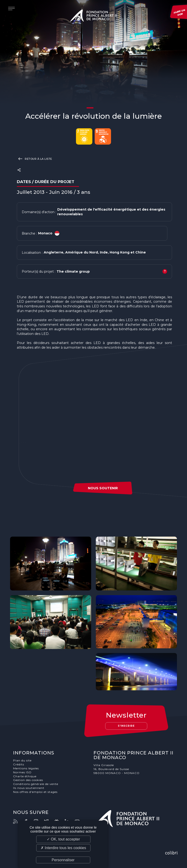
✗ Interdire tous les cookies (63, 848)
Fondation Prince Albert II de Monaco (93, 16)
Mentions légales (26, 768)
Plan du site (22, 760)
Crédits (19, 764)
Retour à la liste (34, 159)
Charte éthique (25, 776)
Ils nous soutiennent (29, 788)
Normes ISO (22, 772)
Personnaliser (63, 860)
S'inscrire (126, 726)
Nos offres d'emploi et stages (35, 792)
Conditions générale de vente (36, 784)
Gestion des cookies (28, 780)
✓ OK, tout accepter (63, 839)
